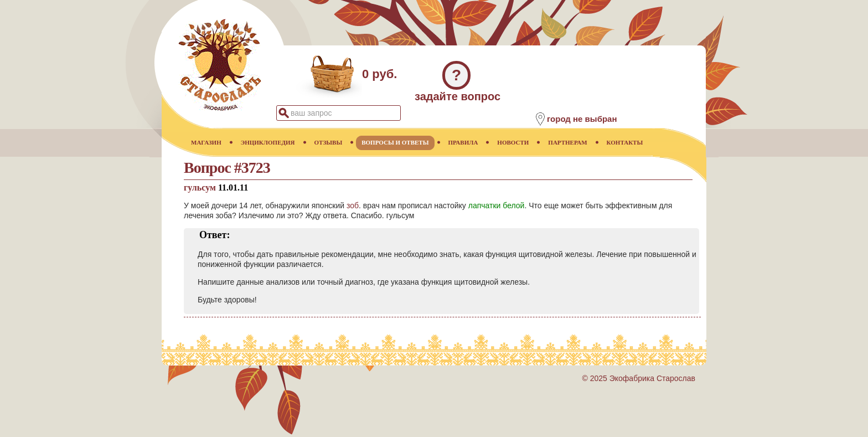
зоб (353, 205)
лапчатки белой (497, 205)
